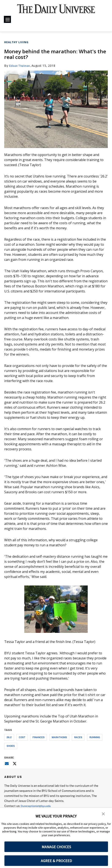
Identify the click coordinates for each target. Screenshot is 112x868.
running (95, 737)
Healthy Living (16, 42)
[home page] (56, 11)
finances (39, 737)
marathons (59, 737)
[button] (104, 814)
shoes (11, 746)
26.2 (9, 737)
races (78, 737)
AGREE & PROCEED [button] (56, 861)
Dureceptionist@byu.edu (38, 806)
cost (22, 737)
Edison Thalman (21, 66)
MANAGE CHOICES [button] (56, 847)
